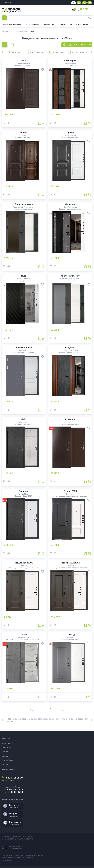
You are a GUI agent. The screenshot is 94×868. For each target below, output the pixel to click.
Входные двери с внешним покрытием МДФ (24, 639)
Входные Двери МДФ (24, 66)
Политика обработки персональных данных (18, 858)
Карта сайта (6, 860)
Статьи (5, 756)
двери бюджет (35, 52)
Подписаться (14, 807)
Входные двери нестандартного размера (70, 496)
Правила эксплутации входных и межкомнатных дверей (22, 855)
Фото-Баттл (8, 760)
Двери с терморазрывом (24, 352)
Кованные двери (70, 66)
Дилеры (6, 765)
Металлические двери (24, 209)
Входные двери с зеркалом (70, 209)
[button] (90, 52)
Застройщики (8, 769)
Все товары (15, 52)
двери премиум (78, 52)
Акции (5, 751)
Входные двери (20, 719)
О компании (8, 743)
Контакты (7, 739)
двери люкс (56, 52)
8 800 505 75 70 (14, 778)
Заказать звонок (8, 780)
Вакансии (6, 747)
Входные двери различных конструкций (48, 719)
